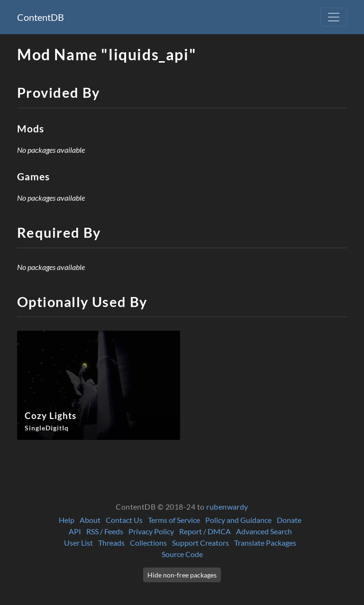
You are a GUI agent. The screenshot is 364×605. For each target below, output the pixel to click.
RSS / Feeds (105, 531)
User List (78, 543)
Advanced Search (264, 531)
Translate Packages (265, 543)
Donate (289, 520)
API (75, 531)
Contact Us (124, 520)
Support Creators (200, 543)
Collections (148, 543)
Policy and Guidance (238, 520)
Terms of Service (174, 520)
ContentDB (41, 17)
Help (67, 520)
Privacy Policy (151, 531)
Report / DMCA (205, 531)
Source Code (182, 554)
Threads (111, 543)
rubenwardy (227, 507)
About (90, 520)
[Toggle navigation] (334, 17)
